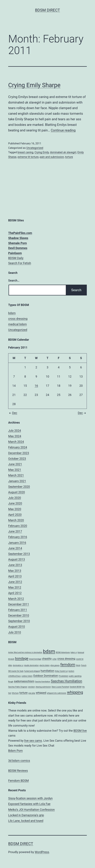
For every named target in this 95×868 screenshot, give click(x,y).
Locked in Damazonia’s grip (26, 815)
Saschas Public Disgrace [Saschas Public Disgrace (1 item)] (18, 687)
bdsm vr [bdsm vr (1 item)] (74, 652)
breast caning (26, 152)
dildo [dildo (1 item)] (10, 665)
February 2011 (18, 610)
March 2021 (16, 475)
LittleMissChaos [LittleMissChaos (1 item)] (15, 676)
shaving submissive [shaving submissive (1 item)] (43, 687)
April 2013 (15, 576)
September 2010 (19, 621)
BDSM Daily (16, 258)
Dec (13, 413)
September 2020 (19, 487)
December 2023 (19, 453)
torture (69, 157)
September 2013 (19, 554)
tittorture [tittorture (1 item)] (15, 693)
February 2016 (18, 537)
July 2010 (15, 632)
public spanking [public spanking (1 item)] (75, 676)
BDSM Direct (47, 10)
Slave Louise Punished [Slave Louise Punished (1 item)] (60, 687)
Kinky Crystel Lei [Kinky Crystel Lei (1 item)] (61, 671)
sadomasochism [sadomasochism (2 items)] (24, 681)
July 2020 (15, 498)
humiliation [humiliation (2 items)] (47, 671)
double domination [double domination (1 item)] (31, 665)
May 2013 (15, 571)
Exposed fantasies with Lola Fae (29, 804)
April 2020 (15, 515)
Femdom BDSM (18, 781)
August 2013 (17, 559)
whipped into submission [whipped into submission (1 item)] (57, 693)
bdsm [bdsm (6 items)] (49, 651)
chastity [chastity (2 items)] (47, 659)
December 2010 (19, 615)
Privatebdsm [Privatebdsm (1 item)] (64, 676)
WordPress (42, 852)
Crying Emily (42, 152)
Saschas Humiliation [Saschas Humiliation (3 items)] (66, 681)
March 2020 (16, 520)
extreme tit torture (28, 157)
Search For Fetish (20, 263)
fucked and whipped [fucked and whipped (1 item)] (32, 671)
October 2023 (17, 459)
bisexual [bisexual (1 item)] (81, 652)
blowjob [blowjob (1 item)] (11, 659)
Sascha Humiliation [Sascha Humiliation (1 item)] (43, 682)
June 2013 (15, 565)
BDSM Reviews (18, 771)
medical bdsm (17, 324)
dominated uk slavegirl (63, 152)
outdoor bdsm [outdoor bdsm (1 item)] (27, 676)
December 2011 (19, 604)
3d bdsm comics (19, 761)
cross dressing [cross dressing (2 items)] (66, 659)
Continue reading (63, 130)
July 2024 (15, 431)
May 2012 (15, 587)
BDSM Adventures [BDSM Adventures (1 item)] (63, 652)
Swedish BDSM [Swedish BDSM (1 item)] (76, 687)
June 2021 (15, 464)
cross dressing (18, 319)
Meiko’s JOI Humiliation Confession (31, 810)
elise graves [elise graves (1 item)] (55, 665)
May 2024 (15, 436)
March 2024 (16, 442)
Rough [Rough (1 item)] (11, 682)
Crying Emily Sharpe (34, 85)
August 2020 (17, 492)
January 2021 (17, 481)
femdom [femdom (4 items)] (68, 665)
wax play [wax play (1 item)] (32, 693)
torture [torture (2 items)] (23, 693)
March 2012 (16, 599)
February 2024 (18, 447)
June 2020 (15, 503)
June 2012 (15, 582)
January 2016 (17, 543)
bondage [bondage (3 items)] (22, 658)
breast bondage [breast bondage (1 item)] (35, 659)
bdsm (12, 313)
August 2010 (17, 627)
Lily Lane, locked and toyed (26, 821)
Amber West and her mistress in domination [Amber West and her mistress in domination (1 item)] (25, 652)
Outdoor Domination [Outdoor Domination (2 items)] (46, 676)
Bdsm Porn (15, 751)
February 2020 (18, 526)
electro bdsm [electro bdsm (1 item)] (44, 665)
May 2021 (15, 470)
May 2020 (15, 509)
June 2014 (15, 548)
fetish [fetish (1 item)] (78, 665)
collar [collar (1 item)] (54, 659)
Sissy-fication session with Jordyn (30, 798)
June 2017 (15, 531)
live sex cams (33, 741)
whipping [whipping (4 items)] (75, 692)
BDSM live (80, 731)
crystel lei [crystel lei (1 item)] (80, 659)
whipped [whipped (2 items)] (41, 693)
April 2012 (15, 593)
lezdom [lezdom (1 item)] (71, 671)
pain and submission (52, 157)
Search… (14, 280)
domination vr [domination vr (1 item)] (18, 665)
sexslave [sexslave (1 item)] (31, 687)
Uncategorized (35, 148)
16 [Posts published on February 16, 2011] (36, 386)
